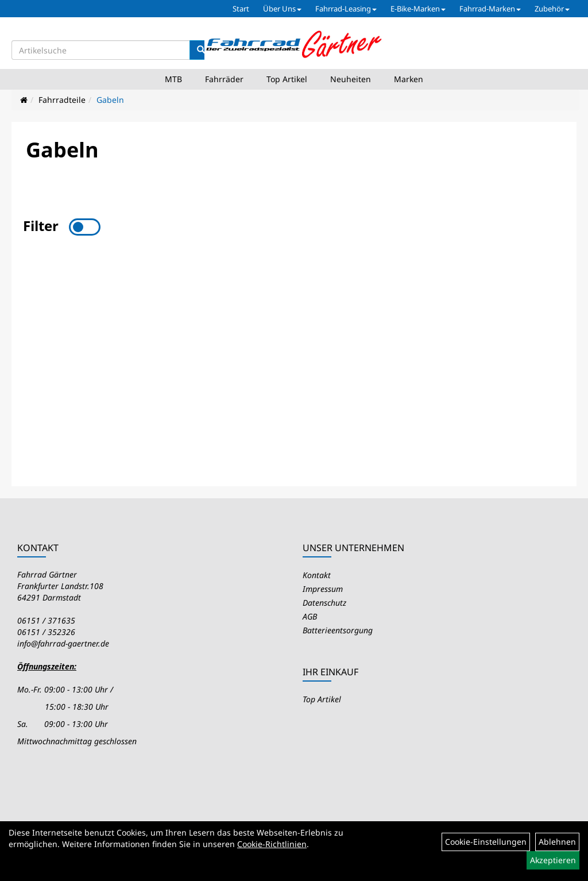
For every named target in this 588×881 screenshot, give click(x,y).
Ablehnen (557, 842)
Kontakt (317, 575)
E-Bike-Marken (418, 9)
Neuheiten (351, 79)
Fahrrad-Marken (490, 9)
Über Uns (282, 9)
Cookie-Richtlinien (272, 844)
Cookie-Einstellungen (486, 842)
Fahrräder (224, 79)
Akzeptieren (553, 860)
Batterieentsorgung (338, 630)
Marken (409, 79)
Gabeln (110, 100)
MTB (173, 79)
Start (241, 9)
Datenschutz (324, 603)
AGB (310, 616)
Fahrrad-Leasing (346, 9)
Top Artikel (287, 79)
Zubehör (552, 9)
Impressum (323, 589)
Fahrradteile (62, 100)
